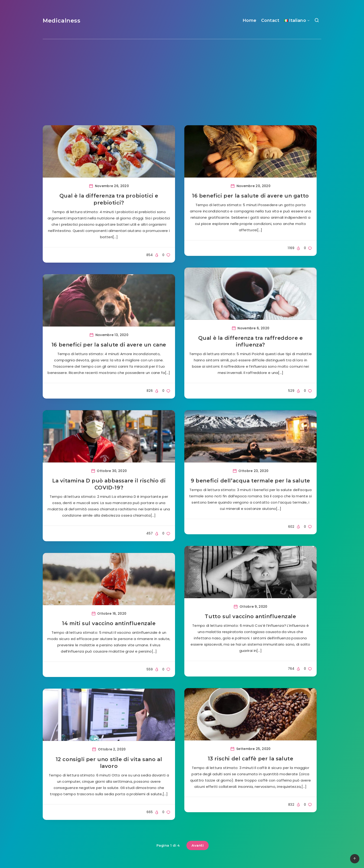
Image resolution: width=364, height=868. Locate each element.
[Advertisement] (182, 74)
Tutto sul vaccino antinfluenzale (250, 616)
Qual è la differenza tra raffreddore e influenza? (251, 342)
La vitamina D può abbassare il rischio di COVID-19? (109, 484)
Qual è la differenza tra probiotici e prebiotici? (109, 199)
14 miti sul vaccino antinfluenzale (109, 623)
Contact (270, 20)
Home (250, 20)
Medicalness (62, 21)
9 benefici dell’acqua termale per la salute (250, 481)
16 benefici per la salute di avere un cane (109, 345)
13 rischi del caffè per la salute (251, 759)
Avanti (198, 845)
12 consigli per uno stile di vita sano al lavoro (109, 763)
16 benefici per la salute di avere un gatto (250, 196)
